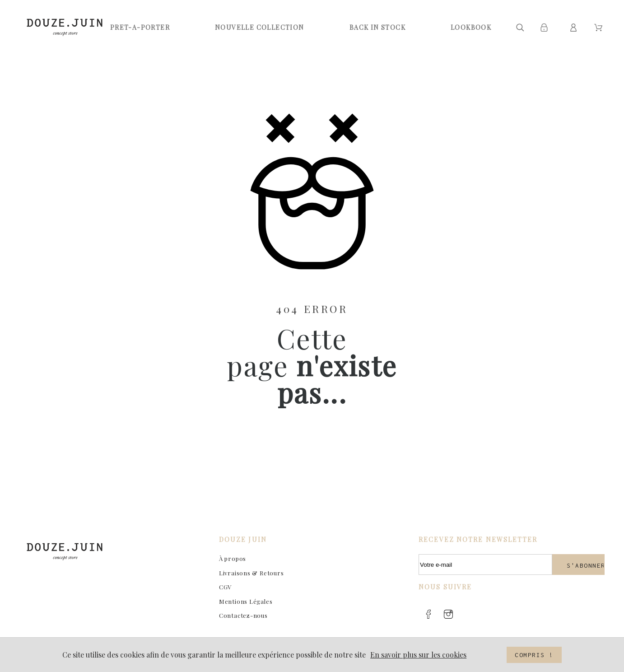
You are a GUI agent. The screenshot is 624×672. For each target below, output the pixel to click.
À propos (233, 558)
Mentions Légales (246, 601)
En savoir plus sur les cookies (418, 655)
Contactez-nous (243, 615)
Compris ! (534, 655)
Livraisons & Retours (251, 573)
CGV (225, 587)
